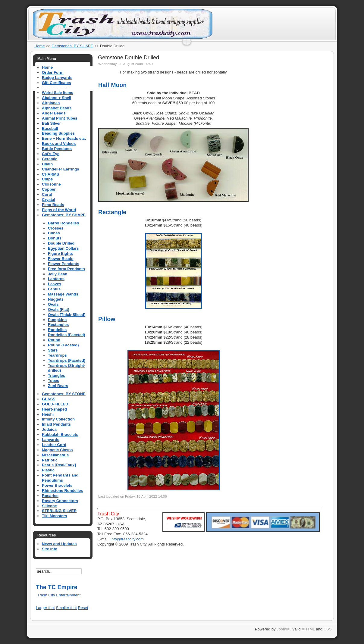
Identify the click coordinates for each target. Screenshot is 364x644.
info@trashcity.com (127, 539)
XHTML (308, 629)
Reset (83, 608)
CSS (328, 629)
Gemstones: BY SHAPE (72, 46)
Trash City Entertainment (59, 595)
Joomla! (284, 629)
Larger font (45, 608)
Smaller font (66, 608)
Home (40, 46)
